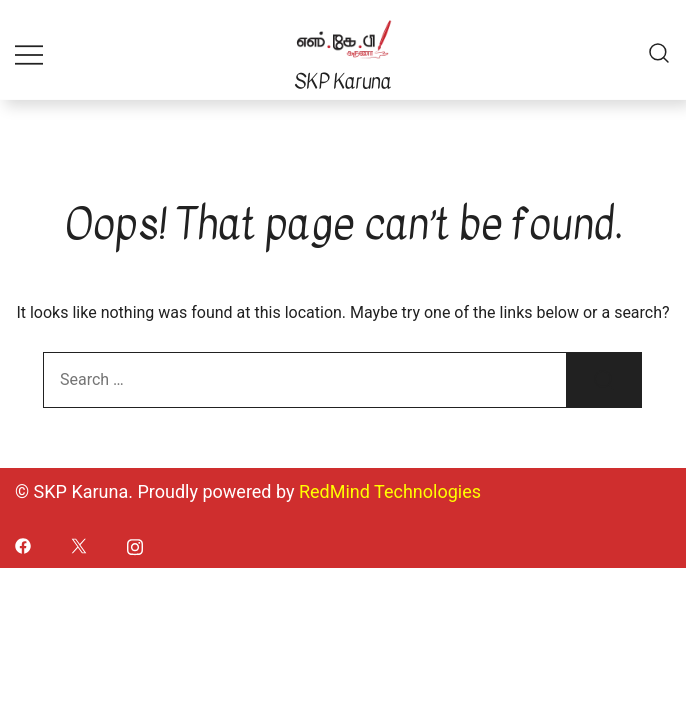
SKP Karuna (342, 81)
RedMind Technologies (390, 491)
